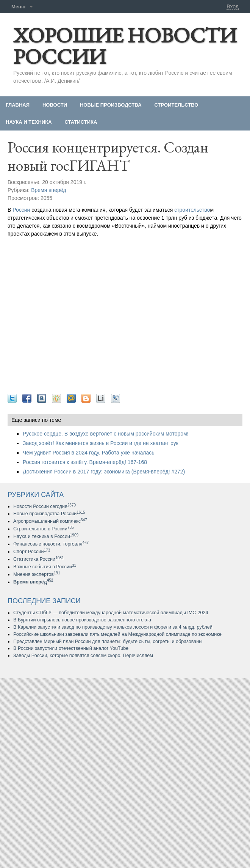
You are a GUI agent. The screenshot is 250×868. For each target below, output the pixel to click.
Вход (233, 6)
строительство (192, 210)
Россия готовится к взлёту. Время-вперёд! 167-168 (85, 462)
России (21, 210)
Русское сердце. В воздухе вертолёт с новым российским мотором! (106, 434)
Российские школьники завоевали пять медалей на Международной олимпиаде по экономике (117, 634)
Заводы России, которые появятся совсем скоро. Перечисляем (83, 656)
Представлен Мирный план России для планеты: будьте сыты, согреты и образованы (108, 642)
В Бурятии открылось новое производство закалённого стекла (82, 620)
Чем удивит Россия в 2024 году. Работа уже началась (89, 453)
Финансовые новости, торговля (51, 544)
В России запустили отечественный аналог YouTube (71, 648)
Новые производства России (49, 514)
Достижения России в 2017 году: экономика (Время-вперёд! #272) (104, 472)
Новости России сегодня (45, 506)
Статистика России (39, 559)
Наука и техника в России (46, 536)
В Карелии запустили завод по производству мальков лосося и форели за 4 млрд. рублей (113, 627)
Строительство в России (44, 529)
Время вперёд (49, 190)
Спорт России (32, 552)
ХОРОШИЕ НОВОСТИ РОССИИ (125, 46)
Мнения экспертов (37, 574)
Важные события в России (45, 567)
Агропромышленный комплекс (50, 521)
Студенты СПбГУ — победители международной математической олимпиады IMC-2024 (111, 613)
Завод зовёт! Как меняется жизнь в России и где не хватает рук (101, 443)
